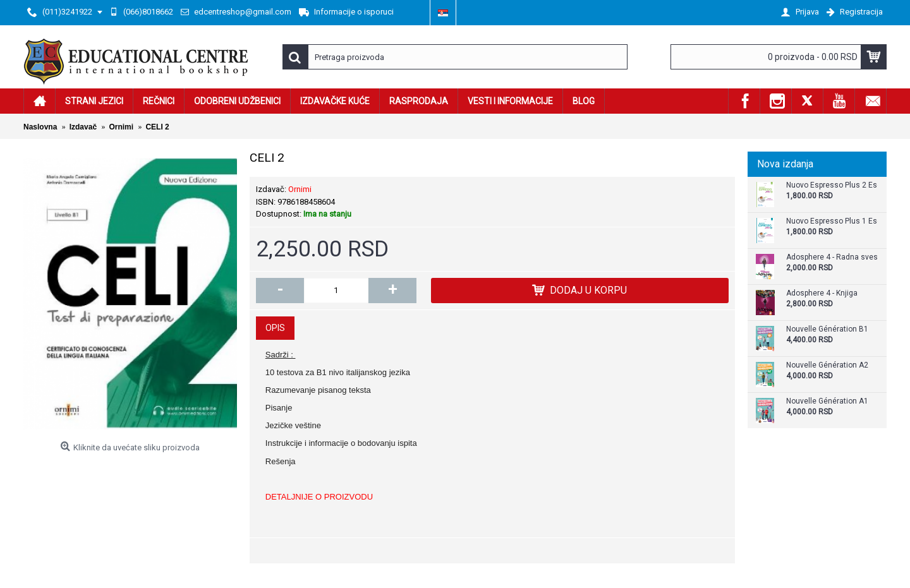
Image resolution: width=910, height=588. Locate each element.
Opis (275, 328)
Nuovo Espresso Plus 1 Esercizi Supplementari (832, 221)
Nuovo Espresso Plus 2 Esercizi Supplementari (832, 185)
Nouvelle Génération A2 (827, 365)
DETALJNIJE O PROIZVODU (319, 497)
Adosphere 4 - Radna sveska (832, 257)
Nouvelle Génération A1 (827, 401)
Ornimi (300, 189)
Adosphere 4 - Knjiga (822, 293)
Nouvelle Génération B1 (827, 329)
